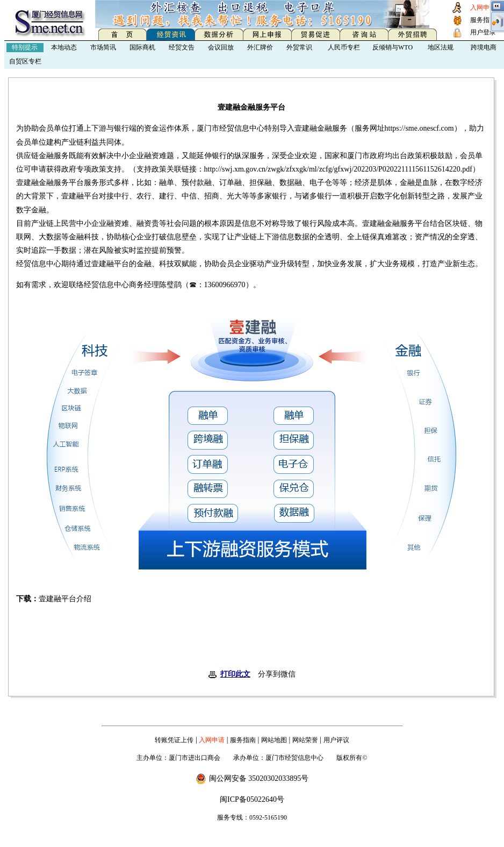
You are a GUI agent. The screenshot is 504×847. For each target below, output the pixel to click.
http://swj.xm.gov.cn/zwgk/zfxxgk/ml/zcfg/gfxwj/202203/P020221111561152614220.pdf (338, 169)
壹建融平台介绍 (65, 599)
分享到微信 (277, 674)
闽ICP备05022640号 (252, 799)
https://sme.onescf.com (419, 128)
